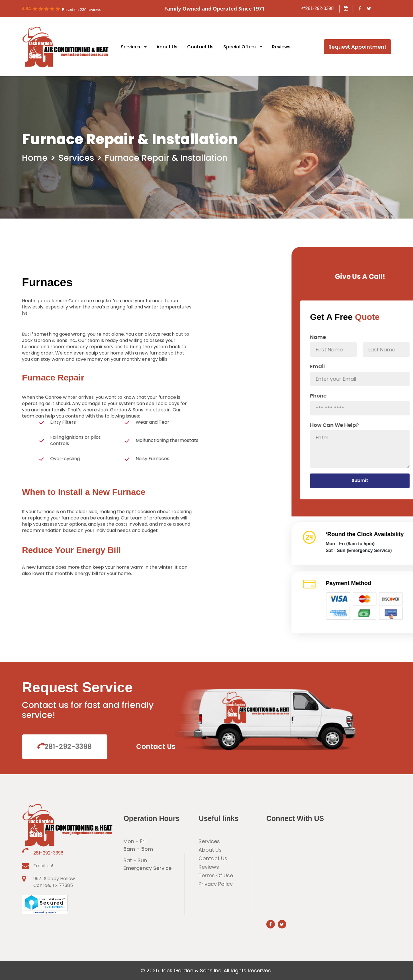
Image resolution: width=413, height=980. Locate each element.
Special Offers (240, 47)
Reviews (281, 47)
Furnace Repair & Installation (166, 158)
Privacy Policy (216, 884)
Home (35, 158)
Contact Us (200, 47)
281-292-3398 (318, 8)
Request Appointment (357, 47)
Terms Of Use (216, 875)
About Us (167, 47)
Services (130, 47)
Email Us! (43, 866)
